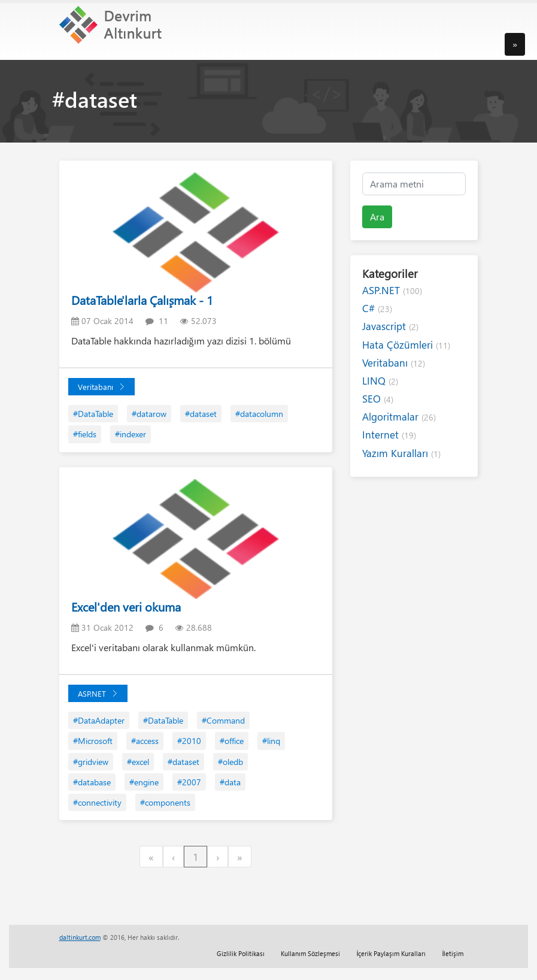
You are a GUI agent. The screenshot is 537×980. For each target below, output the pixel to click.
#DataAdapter (99, 720)
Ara (377, 217)
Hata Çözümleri (406, 345)
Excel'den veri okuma (126, 607)
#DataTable (93, 414)
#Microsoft (93, 741)
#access (145, 741)
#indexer (131, 434)
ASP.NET (98, 693)
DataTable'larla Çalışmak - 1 (142, 300)
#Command (223, 720)
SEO (378, 399)
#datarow (149, 414)
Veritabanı (101, 387)
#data (230, 782)
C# (377, 308)
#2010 (189, 741)
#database (92, 782)
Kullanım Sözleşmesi (310, 953)
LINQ (380, 381)
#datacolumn (259, 414)
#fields (85, 434)
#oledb (230, 762)
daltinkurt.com (80, 937)
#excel (138, 762)
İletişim (453, 953)
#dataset (201, 414)
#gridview (91, 762)
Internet (389, 435)
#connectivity (97, 802)
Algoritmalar (399, 417)
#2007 (189, 782)
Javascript (390, 326)
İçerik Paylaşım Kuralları (391, 953)
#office (232, 741)
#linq (271, 741)
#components (165, 802)
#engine (144, 782)
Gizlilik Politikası (241, 953)
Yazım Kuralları (401, 453)
